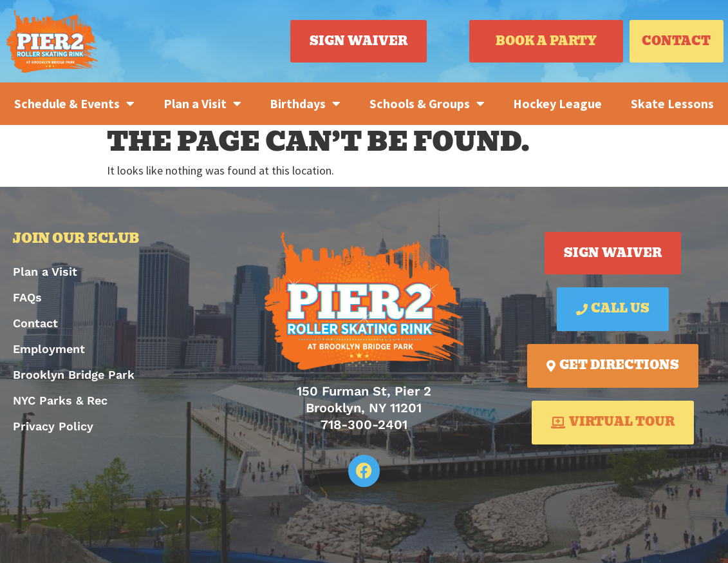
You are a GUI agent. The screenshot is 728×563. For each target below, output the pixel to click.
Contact (35, 323)
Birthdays (305, 104)
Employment (49, 349)
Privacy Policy (53, 426)
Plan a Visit (202, 104)
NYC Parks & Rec (60, 400)
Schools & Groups (427, 104)
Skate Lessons (672, 103)
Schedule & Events (74, 104)
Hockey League (557, 103)
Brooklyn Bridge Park (74, 375)
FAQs (27, 297)
